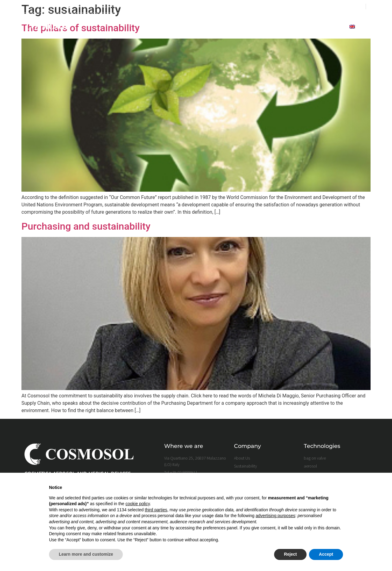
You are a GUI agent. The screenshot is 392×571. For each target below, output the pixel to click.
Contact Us (328, 27)
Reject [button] (290, 554)
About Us (188, 27)
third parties (156, 510)
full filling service (281, 27)
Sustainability (228, 27)
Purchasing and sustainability (86, 226)
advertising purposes (275, 516)
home (162, 27)
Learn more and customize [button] (86, 554)
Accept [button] (326, 554)
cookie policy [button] (138, 504)
